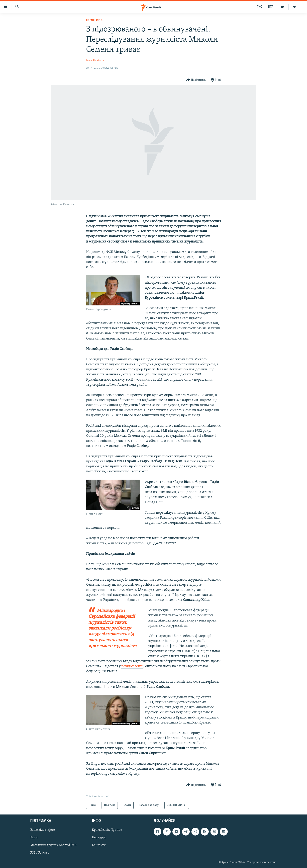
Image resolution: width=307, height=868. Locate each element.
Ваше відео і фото (43, 830)
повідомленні (132, 666)
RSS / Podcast (39, 853)
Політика (94, 20)
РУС (259, 7)
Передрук (99, 838)
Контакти (99, 845)
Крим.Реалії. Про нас (107, 830)
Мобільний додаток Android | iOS (54, 845)
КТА (271, 7)
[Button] (196, 80)
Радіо (34, 838)
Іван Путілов (95, 61)
